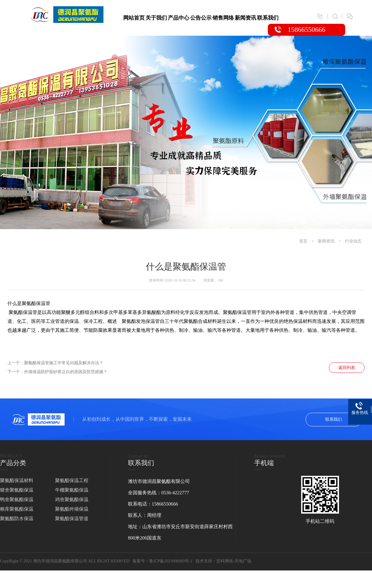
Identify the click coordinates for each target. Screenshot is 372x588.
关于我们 (156, 18)
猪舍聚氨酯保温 (17, 490)
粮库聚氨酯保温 (17, 509)
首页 (303, 241)
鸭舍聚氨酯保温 (17, 499)
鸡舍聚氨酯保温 (72, 499)
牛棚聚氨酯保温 (72, 490)
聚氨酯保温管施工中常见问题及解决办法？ (64, 363)
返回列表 (347, 368)
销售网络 (223, 18)
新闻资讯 (246, 18)
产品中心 (179, 18)
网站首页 (134, 18)
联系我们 (268, 18)
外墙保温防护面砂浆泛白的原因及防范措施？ (66, 372)
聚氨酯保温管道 (72, 519)
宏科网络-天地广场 (234, 561)
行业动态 (353, 241)
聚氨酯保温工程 (72, 480)
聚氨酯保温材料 (17, 480)
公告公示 (201, 18)
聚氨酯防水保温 (17, 519)
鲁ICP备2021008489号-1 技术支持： (183, 561)
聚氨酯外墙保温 (72, 509)
